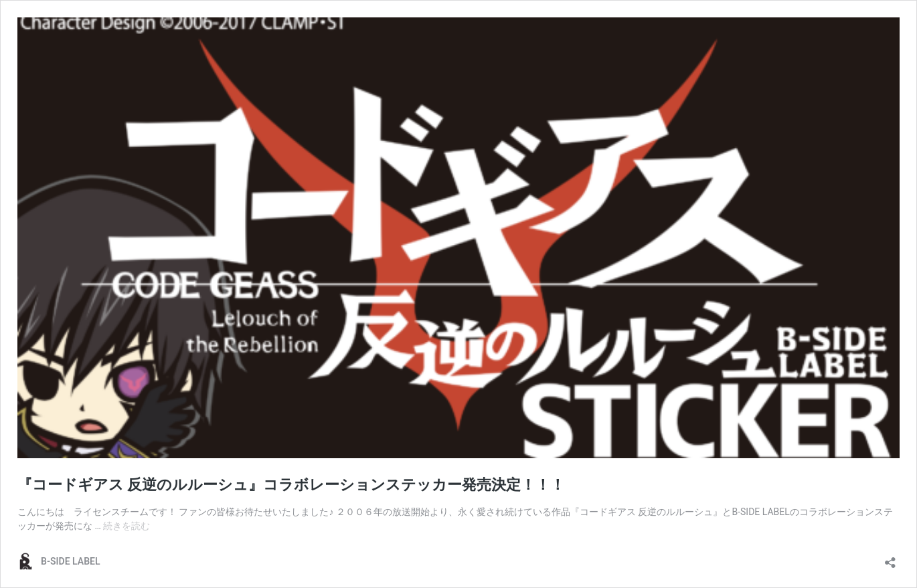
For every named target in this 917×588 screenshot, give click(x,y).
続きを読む (127, 526)
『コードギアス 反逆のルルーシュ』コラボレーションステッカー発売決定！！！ (291, 485)
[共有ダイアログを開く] (890, 558)
